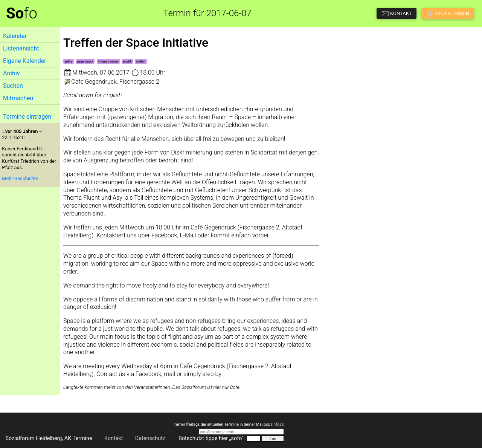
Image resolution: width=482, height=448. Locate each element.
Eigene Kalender (25, 61)
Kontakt (114, 438)
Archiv (11, 73)
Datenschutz (150, 438)
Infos (277, 424)
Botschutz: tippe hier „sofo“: (212, 438)
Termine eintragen (27, 117)
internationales (108, 61)
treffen (141, 61)
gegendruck (85, 61)
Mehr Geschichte (20, 178)
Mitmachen (18, 98)
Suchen (13, 86)
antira (68, 61)
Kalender (15, 36)
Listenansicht (21, 48)
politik (127, 61)
